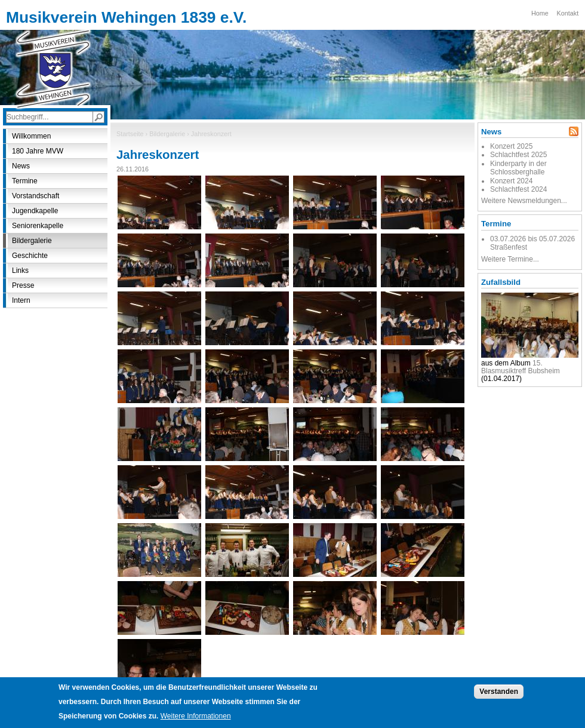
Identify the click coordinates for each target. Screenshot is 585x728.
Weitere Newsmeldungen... (524, 201)
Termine (25, 181)
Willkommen (31, 136)
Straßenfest (509, 247)
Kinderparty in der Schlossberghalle (518, 168)
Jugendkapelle (35, 211)
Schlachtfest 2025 (518, 155)
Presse (23, 285)
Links (20, 271)
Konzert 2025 (511, 146)
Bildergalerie (167, 134)
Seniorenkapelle (38, 226)
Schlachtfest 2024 (518, 189)
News (21, 166)
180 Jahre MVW (38, 151)
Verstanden (499, 694)
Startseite (130, 134)
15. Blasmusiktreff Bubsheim (521, 367)
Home (540, 13)
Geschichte (30, 256)
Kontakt (568, 13)
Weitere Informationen (196, 718)
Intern (21, 300)
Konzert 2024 (511, 181)
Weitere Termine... (510, 259)
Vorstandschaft (36, 196)
